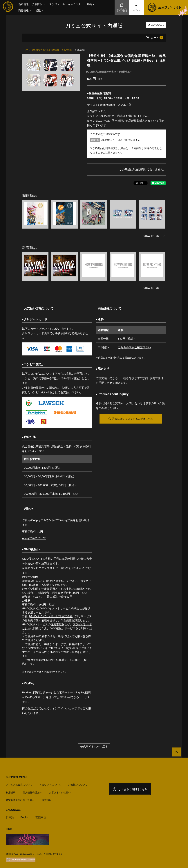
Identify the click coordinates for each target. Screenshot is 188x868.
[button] (39, 4)
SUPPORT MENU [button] (16, 777)
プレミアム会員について (19, 784)
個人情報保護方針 (32, 791)
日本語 (10, 816)
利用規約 (11, 791)
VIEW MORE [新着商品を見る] (151, 288)
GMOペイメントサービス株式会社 (51, 616)
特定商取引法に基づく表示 (20, 799)
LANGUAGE (156, 25)
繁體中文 (41, 816)
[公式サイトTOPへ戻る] (176, 752)
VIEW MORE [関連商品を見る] (151, 236)
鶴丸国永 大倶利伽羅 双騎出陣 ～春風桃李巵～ (109, 72)
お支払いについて (78, 784)
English (25, 816)
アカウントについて (50, 784)
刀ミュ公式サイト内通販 (122, 7)
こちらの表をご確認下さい (134, 347)
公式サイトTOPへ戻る (94, 746)
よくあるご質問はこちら (130, 789)
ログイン (137, 7)
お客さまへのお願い (60, 791)
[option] (51, 72)
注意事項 (56, 624)
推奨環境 (47, 799)
